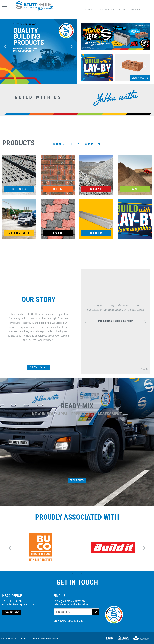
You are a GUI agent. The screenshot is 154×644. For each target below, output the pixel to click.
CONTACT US (135, 10)
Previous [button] (5, 46)
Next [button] (72, 46)
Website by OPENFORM (49, 638)
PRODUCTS (89, 10)
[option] (38, 46)
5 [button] (86, 574)
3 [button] (77, 574)
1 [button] (68, 574)
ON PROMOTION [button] (106, 10)
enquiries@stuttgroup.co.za (18, 604)
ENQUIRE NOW (12, 612)
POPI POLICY (23, 638)
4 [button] (82, 574)
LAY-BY (122, 10)
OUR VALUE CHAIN (38, 367)
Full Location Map (73, 621)
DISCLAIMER (34, 638)
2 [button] (72, 574)
